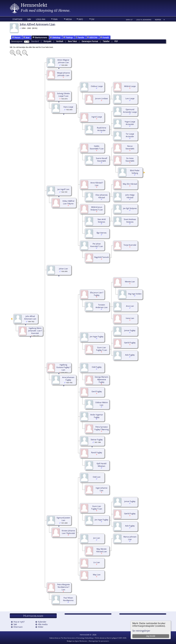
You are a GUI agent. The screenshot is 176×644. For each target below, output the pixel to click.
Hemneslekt (34, 5)
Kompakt (47, 41)
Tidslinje (68, 37)
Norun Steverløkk (130, 147)
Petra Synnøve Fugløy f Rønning (102, 428)
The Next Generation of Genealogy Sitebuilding (77, 638)
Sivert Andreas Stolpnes (130, 221)
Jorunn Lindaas (102, 98)
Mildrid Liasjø (130, 86)
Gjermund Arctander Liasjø (130, 111)
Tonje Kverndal (130, 245)
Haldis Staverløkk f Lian (97, 147)
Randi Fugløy (97, 452)
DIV (93, 19)
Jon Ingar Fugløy (97, 336)
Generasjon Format (90, 41)
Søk (29, 19)
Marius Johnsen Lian (130, 538)
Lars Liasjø (130, 98)
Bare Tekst (72, 41)
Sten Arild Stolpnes (102, 221)
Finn (55, 19)
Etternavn (18, 627)
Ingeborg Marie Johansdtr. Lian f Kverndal (35, 331)
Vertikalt (60, 41)
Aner (27, 37)
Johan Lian (63, 269)
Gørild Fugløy (130, 343)
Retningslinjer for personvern (99, 641)
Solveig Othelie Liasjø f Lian (63, 95)
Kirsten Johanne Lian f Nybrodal (68, 532)
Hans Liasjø (68, 107)
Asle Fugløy (130, 355)
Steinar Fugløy (97, 440)
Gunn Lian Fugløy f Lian (102, 349)
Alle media (43, 624)
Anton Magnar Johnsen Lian (63, 61)
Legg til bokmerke (144, 20)
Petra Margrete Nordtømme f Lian (63, 587)
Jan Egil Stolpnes (130, 208)
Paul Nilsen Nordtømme (68, 599)
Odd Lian (97, 477)
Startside (17, 19)
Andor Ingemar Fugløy (97, 416)
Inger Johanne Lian (102, 489)
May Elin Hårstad (130, 184)
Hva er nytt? (19, 622)
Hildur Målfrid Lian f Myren (68, 202)
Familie (80, 37)
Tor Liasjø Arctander (130, 135)
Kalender (42, 622)
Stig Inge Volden (135, 294)
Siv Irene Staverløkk (130, 160)
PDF (116, 41)
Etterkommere (40, 37)
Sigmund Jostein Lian (63, 519)
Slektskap (55, 37)
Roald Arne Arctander (102, 129)
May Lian (97, 575)
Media (69, 19)
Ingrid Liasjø (97, 117)
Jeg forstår (151, 636)
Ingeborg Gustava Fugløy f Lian (63, 367)
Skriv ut (129, 20)
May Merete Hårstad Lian (102, 550)
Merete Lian (130, 282)
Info (81, 19)
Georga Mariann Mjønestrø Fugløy (102, 379)
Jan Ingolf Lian (63, 189)
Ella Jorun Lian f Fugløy (97, 294)
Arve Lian (130, 306)
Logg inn (41, 19)
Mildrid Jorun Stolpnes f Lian (97, 208)
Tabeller (106, 41)
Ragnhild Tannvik (102, 257)
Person (16, 37)
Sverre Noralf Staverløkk (102, 160)
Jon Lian (97, 538)
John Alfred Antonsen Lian (30, 317)
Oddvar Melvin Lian (102, 404)
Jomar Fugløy (130, 330)
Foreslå (104, 37)
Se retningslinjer (141, 631)
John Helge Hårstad (130, 196)
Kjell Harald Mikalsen (102, 465)
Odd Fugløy (97, 367)
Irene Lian (130, 318)
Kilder (41, 627)
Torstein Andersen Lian (102, 306)
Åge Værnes (102, 233)
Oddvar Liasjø (97, 86)
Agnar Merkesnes (81, 641)
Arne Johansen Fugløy (68, 379)
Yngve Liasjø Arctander (130, 123)
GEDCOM (92, 37)
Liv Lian (97, 562)
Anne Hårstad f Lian (97, 184)
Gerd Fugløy (97, 391)
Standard (35, 41)
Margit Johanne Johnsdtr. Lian (63, 74)
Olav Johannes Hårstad (102, 196)
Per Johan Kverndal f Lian (97, 245)
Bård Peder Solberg (135, 172)
